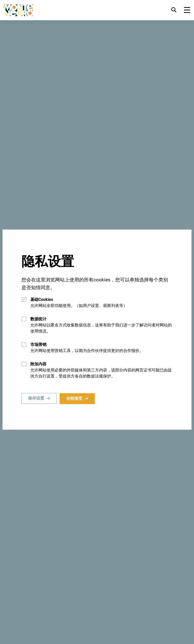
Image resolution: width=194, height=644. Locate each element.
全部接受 (75, 398)
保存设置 (36, 398)
